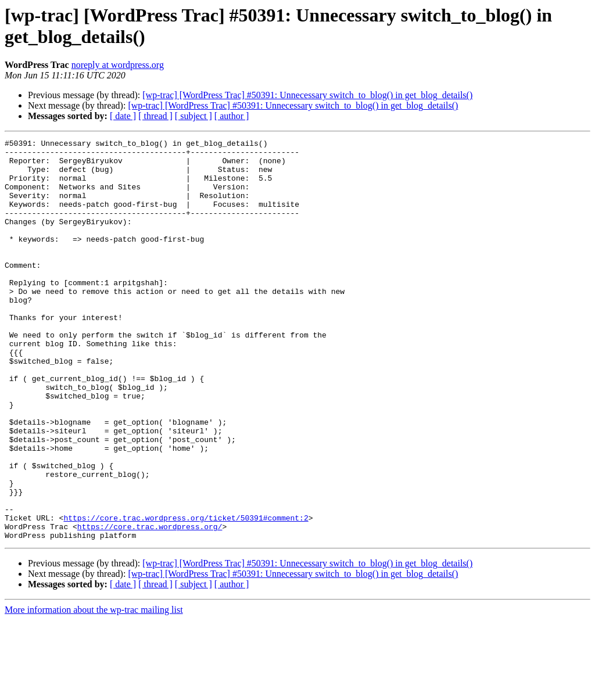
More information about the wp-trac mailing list (94, 690)
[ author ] (232, 116)
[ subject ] (193, 116)
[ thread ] (155, 116)
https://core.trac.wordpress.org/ (150, 605)
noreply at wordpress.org (118, 65)
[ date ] (123, 116)
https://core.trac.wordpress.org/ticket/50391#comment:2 (186, 594)
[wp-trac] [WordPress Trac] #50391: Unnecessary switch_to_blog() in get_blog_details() (307, 95)
